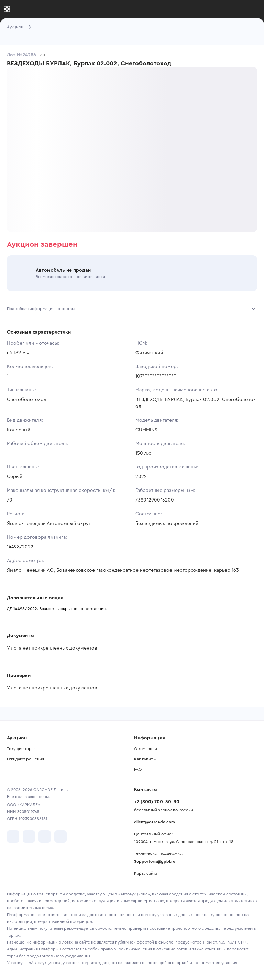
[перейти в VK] (13, 836)
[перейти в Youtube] (45, 836)
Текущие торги (21, 749)
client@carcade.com (155, 822)
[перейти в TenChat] (60, 836)
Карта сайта (146, 873)
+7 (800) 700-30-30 (157, 802)
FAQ (138, 769)
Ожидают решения (25, 759)
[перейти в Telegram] (29, 836)
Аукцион (15, 27)
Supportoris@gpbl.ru (155, 861)
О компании (146, 749)
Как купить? (145, 759)
